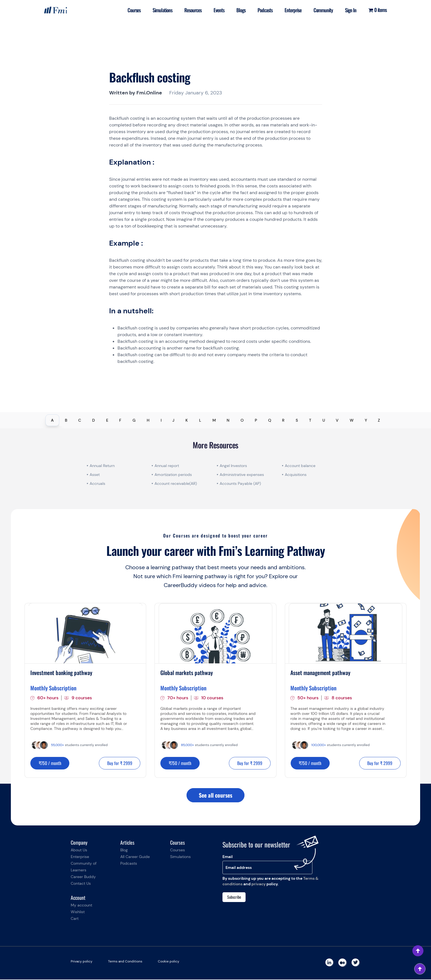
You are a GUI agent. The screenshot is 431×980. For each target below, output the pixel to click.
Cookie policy (169, 962)
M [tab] (214, 420)
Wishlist (78, 912)
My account (81, 906)
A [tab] (52, 420)
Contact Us (81, 884)
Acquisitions (296, 475)
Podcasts (264, 10)
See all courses (215, 796)
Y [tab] (366, 420)
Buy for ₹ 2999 (119, 763)
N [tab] (228, 420)
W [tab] (352, 420)
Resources (191, 10)
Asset (95, 475)
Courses (131, 10)
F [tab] (120, 420)
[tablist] (215, 420)
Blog (124, 851)
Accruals (97, 483)
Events (217, 10)
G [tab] (134, 420)
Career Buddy (83, 877)
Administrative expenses (242, 475)
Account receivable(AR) (176, 483)
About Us (79, 851)
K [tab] (187, 420)
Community (323, 10)
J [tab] (173, 420)
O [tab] (242, 420)
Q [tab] (270, 420)
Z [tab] (379, 420)
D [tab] (94, 420)
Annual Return (102, 466)
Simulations (160, 10)
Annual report (167, 466)
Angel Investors (233, 466)
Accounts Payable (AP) (240, 483)
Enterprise (292, 10)
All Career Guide (135, 857)
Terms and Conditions (125, 962)
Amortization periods (174, 475)
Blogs (240, 10)
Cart (75, 919)
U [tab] (324, 420)
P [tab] (256, 420)
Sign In (350, 10)
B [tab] (66, 420)
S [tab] (297, 420)
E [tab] (107, 420)
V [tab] (337, 420)
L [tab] (200, 420)
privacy (259, 884)
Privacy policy (82, 962)
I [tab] (161, 420)
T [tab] (310, 420)
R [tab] (283, 420)
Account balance (300, 466)
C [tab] (80, 420)
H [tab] (148, 420)
